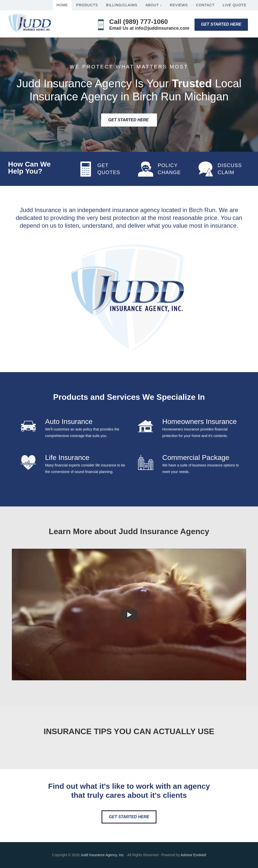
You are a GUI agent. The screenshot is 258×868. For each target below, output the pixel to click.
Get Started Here (221, 24)
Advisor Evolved (193, 855)
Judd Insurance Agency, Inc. (103, 855)
